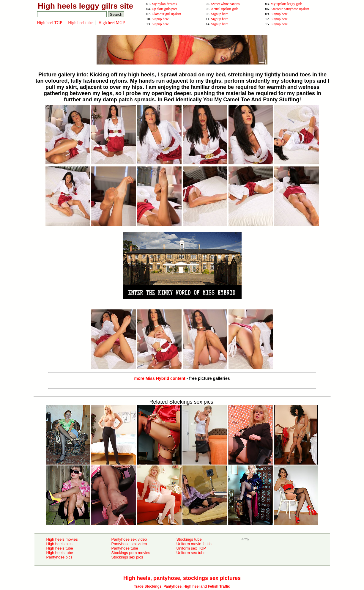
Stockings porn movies (131, 553)
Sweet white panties (226, 4)
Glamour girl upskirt (167, 14)
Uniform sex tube (191, 553)
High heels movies (62, 539)
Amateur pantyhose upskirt (290, 9)
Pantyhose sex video (129, 539)
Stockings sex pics (127, 557)
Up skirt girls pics (165, 9)
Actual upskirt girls (225, 9)
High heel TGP (50, 23)
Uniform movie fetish (194, 544)
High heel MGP (112, 23)
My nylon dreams (164, 4)
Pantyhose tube (125, 548)
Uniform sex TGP (191, 548)
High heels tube (60, 548)
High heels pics (59, 544)
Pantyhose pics (59, 557)
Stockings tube (189, 539)
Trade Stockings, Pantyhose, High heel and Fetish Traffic (182, 586)
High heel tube (80, 23)
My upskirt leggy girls (287, 4)
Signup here (220, 14)
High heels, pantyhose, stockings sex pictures (182, 578)
